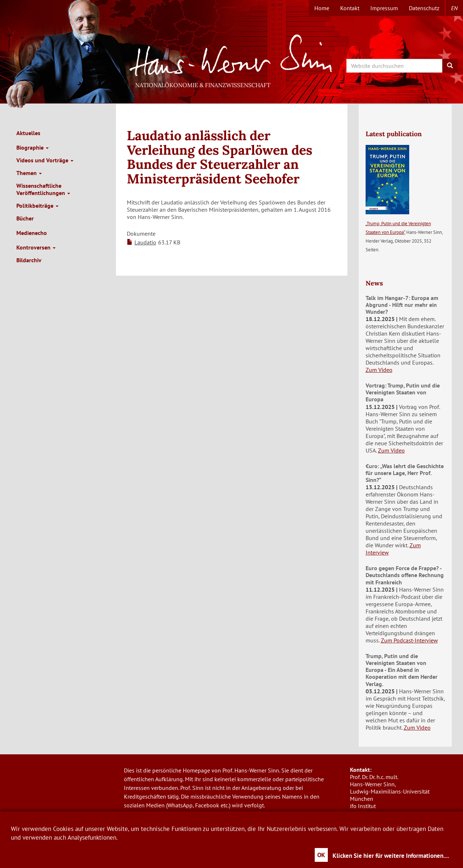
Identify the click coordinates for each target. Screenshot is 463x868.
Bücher (25, 218)
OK (321, 855)
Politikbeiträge (37, 206)
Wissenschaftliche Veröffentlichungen (43, 189)
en (454, 8)
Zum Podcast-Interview (409, 640)
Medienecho (32, 233)
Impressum (384, 8)
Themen (29, 173)
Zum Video (379, 370)
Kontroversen (36, 247)
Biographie (33, 147)
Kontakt (350, 8)
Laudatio (145, 242)
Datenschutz (424, 8)
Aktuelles (28, 133)
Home (322, 8)
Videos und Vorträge (45, 160)
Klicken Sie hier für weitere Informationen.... (391, 856)
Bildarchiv (29, 260)
